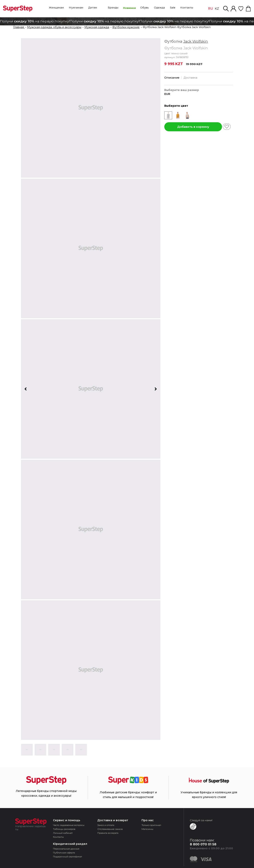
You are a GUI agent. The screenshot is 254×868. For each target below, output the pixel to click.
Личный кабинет (63, 833)
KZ (217, 9)
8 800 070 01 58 (203, 844)
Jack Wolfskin (196, 41)
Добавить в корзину (193, 127)
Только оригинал (151, 825)
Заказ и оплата (106, 825)
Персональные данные (66, 849)
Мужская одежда (97, 27)
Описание (172, 78)
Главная (19, 27)
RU (211, 9)
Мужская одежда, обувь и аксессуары (54, 27)
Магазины (147, 829)
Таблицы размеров (64, 829)
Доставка (190, 78)
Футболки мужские (126, 27)
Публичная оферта (64, 853)
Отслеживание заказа (110, 829)
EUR (167, 94)
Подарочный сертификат (68, 857)
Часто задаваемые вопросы (69, 825)
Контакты (58, 837)
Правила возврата (108, 833)
